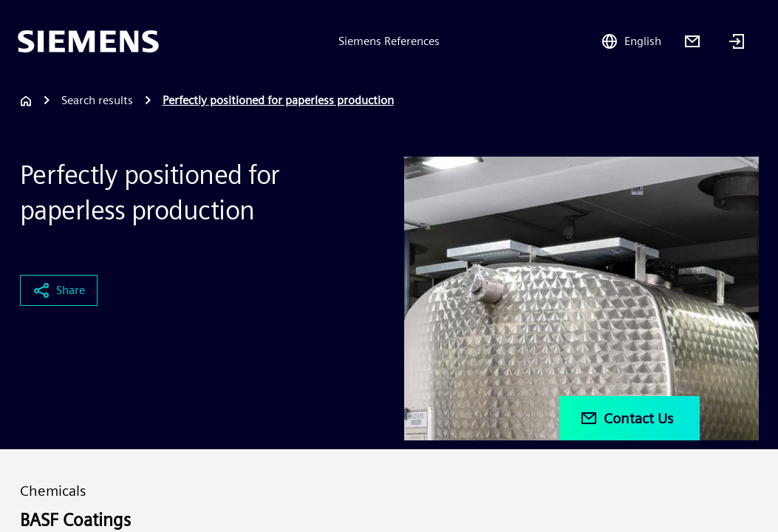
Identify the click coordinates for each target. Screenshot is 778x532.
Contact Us (627, 418)
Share (59, 290)
